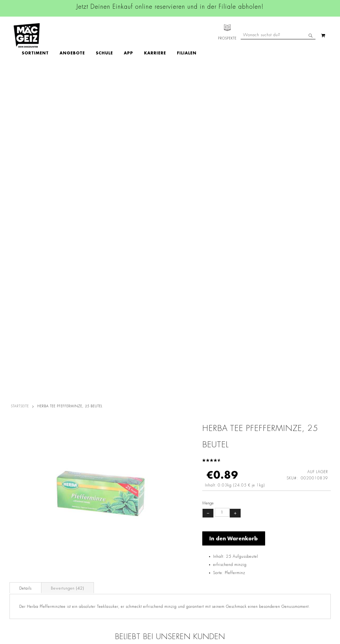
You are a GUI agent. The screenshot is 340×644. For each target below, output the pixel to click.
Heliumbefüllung (22, 573)
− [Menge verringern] (208, 187)
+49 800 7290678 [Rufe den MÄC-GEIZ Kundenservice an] (227, 525)
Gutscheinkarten (21, 588)
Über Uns (15, 523)
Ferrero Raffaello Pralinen (50, 399)
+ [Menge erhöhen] (235, 187)
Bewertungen (68, 262)
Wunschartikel (19, 581)
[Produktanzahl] (222, 186)
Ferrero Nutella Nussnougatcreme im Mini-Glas (130, 406)
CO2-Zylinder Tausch (26, 566)
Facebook (146, 509)
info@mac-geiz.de (230, 549)
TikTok (143, 546)
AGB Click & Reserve (79, 515)
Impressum (70, 523)
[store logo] (27, 35)
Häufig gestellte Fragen (237, 577)
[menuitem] (67, 36)
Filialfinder (16, 508)
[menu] (141, 36)
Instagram (146, 521)
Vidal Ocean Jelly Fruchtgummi (291, 402)
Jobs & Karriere (20, 515)
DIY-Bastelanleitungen (26, 596)
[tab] (25, 261)
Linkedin (145, 533)
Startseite (20, 80)
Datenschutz (71, 508)
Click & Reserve (21, 550)
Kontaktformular (229, 558)
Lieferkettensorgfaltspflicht (84, 581)
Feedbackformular (231, 567)
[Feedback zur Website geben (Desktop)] (238, 612)
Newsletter (17, 558)
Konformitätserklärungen (82, 611)
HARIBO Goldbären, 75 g (210, 399)
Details (25, 262)
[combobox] (278, 58)
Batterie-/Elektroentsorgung (85, 588)
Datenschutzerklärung (299, 564)
